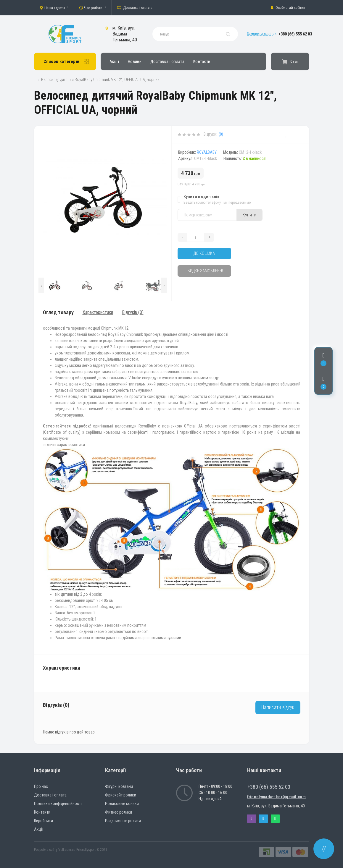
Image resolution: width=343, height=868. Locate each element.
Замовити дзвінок (262, 34)
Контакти (202, 61)
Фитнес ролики (119, 812)
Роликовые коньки (122, 804)
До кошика (204, 253)
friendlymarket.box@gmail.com (276, 797)
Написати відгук (278, 707)
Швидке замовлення (204, 271)
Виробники (44, 821)
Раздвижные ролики (123, 821)
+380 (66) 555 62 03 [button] (269, 787)
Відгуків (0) (133, 312)
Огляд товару (58, 312)
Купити (250, 215)
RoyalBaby (207, 152)
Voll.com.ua (67, 850)
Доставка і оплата (135, 8)
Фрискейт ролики (121, 795)
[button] (54, 8)
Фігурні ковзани (119, 786)
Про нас (41, 786)
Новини (135, 61)
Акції (114, 61)
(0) (221, 134)
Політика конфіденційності (58, 804)
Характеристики (98, 312)
